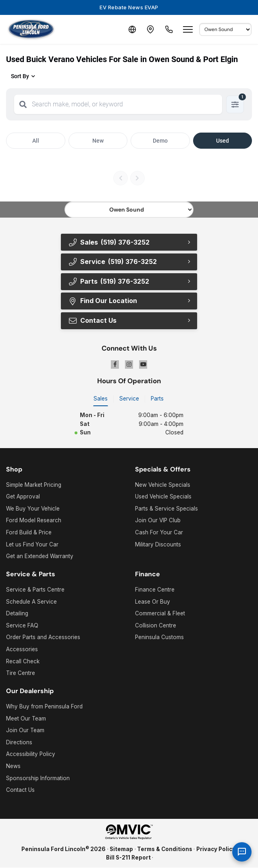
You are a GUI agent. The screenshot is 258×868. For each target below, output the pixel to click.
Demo (160, 141)
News (13, 766)
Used (223, 141)
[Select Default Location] (225, 29)
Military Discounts (158, 544)
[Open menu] (188, 29)
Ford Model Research (34, 521)
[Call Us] (169, 29)
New (98, 141)
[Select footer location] (129, 210)
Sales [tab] (101, 399)
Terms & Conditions (165, 849)
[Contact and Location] (149, 29)
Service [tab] (129, 399)
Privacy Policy (216, 849)
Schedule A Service (31, 602)
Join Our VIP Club (158, 521)
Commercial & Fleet (160, 614)
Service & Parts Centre (35, 590)
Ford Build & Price (29, 533)
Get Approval (23, 497)
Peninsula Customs (159, 638)
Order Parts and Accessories (43, 638)
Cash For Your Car (159, 533)
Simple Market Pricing (34, 485)
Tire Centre (21, 673)
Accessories (22, 650)
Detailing (17, 614)
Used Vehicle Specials (163, 497)
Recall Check (23, 661)
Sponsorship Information (38, 778)
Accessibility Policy (31, 754)
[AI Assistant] (242, 852)
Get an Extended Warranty (40, 557)
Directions (19, 742)
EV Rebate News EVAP (129, 7)
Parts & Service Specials (166, 509)
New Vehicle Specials (163, 485)
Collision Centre (156, 625)
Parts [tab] (157, 399)
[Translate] (130, 29)
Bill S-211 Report (128, 858)
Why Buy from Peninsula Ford (44, 707)
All (36, 141)
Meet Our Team (26, 718)
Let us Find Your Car (32, 544)
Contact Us (92, 321)
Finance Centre (155, 590)
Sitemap (121, 849)
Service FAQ (22, 625)
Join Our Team (25, 731)
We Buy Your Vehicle (33, 509)
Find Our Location (102, 301)
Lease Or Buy (153, 602)
